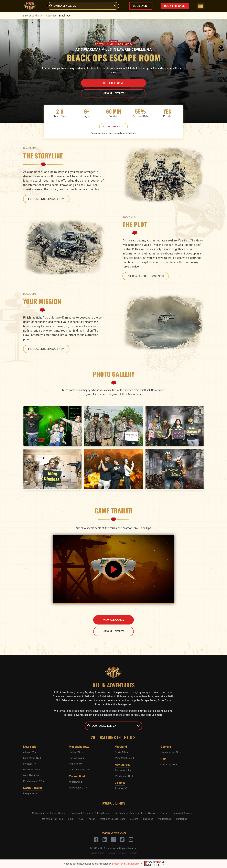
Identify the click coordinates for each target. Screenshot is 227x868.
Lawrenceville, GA (35, 16)
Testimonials (137, 813)
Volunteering (165, 819)
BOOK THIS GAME (175, 6)
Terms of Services (117, 853)
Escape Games (58, 813)
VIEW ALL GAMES (114, 620)
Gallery (152, 813)
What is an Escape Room (112, 819)
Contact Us (182, 819)
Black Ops (65, 16)
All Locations (38, 813)
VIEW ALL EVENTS (113, 93)
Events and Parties (80, 813)
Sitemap (133, 853)
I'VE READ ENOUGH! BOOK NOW (46, 199)
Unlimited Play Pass (53, 819)
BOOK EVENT (141, 6)
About (92, 819)
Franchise (148, 819)
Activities (53, 16)
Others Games (102, 813)
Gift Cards (120, 813)
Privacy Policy (97, 853)
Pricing (164, 813)
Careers (134, 819)
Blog (70, 819)
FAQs (81, 819)
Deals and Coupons (183, 813)
